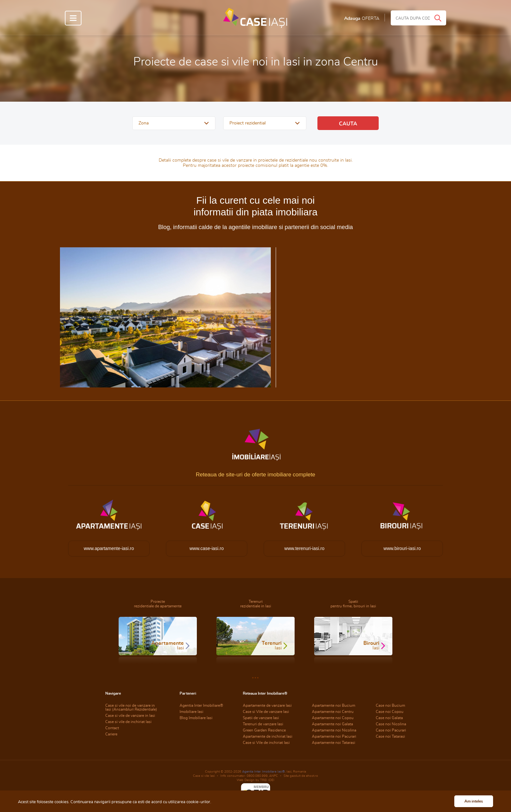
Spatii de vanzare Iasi (261, 718)
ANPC (274, 776)
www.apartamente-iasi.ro (109, 548)
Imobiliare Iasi (191, 712)
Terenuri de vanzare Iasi (263, 724)
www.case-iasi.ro (206, 548)
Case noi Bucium (390, 705)
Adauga (362, 19)
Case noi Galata (389, 718)
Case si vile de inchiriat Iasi (128, 722)
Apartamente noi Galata (332, 724)
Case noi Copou (390, 712)
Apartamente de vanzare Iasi (267, 705)
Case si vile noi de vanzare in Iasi (131, 707)
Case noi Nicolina (391, 724)
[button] (174, 123)
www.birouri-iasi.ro (402, 548)
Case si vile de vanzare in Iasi (130, 716)
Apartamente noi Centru (333, 712)
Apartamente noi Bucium (334, 705)
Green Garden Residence (264, 730)
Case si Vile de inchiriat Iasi (266, 743)
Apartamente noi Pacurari (334, 736)
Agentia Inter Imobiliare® (201, 705)
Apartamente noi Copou (333, 718)
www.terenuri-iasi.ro (305, 548)
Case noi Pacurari (391, 730)
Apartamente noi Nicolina (334, 730)
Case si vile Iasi (204, 776)
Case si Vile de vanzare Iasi (266, 712)
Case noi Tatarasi (390, 736)
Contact (112, 728)
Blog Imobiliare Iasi (196, 718)
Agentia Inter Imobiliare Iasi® (263, 772)
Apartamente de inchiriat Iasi (268, 736)
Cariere (111, 734)
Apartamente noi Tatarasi (334, 743)
